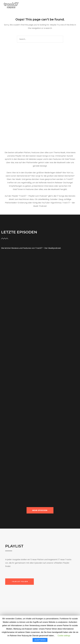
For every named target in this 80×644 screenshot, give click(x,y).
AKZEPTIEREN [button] (40, 640)
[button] (20, 582)
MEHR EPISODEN (40, 510)
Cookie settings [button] (64, 636)
